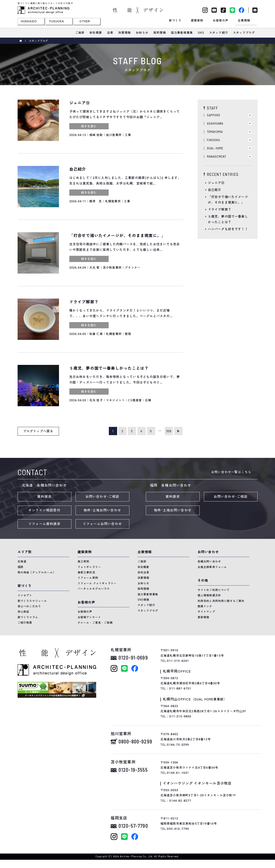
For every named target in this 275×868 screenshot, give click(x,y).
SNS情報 (144, 600)
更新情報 (204, 617)
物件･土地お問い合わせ (102, 510)
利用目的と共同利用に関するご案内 (221, 601)
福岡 (20, 567)
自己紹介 (215, 190)
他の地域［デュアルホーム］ (37, 572)
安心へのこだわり (29, 606)
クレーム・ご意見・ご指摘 (95, 623)
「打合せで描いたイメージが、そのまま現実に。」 (228, 200)
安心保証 (23, 612)
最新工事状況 (86, 572)
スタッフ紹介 (146, 605)
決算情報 (144, 578)
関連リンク (205, 606)
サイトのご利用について (214, 590)
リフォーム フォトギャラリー (97, 583)
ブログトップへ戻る (38, 431)
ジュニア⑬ (216, 183)
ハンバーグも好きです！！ (228, 229)
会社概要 (144, 567)
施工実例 (83, 561)
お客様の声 (85, 612)
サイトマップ (206, 612)
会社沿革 (144, 572)
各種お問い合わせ (209, 561)
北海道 (22, 561)
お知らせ (144, 583)
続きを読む (89, 126)
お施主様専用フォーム (212, 567)
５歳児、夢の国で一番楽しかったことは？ (228, 219)
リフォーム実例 (88, 578)
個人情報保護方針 (209, 595)
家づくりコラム (28, 617)
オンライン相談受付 (44, 510)
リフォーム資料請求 (44, 524)
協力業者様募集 (148, 594)
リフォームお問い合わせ (102, 524)
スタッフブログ (148, 611)
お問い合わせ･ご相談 (102, 497)
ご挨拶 (142, 561)
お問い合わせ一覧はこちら (231, 472)
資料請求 (44, 497)
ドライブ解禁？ (220, 210)
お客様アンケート (89, 617)
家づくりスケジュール (32, 601)
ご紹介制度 (25, 623)
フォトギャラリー (89, 567)
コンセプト (25, 595)
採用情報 (144, 589)
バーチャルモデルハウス (94, 589)
